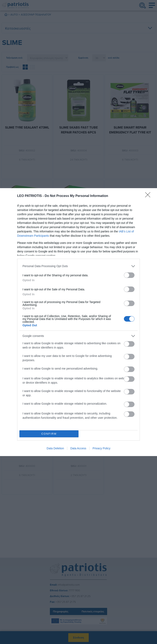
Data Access (78, 448)
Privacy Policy (101, 448)
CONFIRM (49, 434)
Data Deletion (55, 448)
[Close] (149, 196)
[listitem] (78, 266)
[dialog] (78, 322)
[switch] (129, 275)
